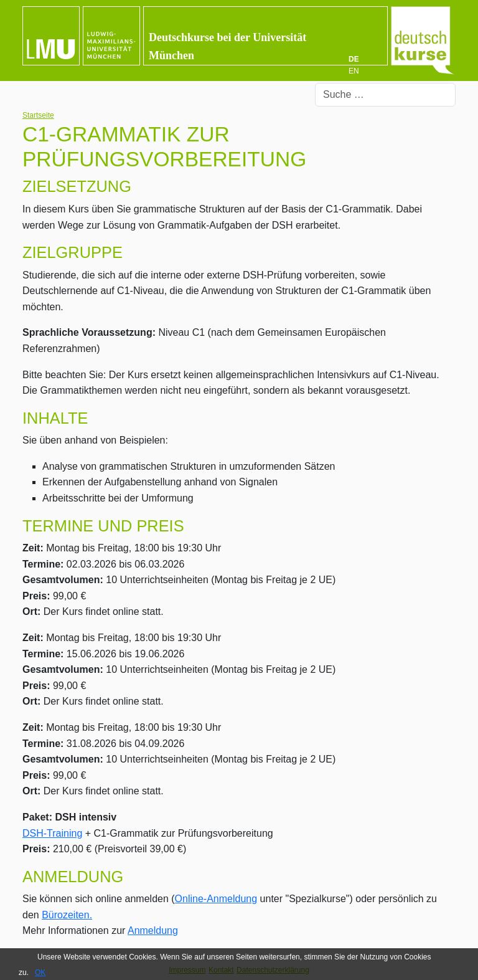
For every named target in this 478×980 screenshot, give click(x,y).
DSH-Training (52, 833)
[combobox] (385, 95)
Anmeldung (153, 930)
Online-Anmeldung (216, 899)
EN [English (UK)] (354, 71)
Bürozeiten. (67, 915)
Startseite (38, 115)
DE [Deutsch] (354, 59)
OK (40, 973)
